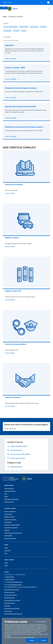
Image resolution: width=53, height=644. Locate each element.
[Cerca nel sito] (49, 9)
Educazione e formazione (11, 528)
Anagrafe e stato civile (10, 520)
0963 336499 (10, 579)
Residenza (43, 27)
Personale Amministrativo (11, 499)
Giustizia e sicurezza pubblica (12, 525)
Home (5, 16)
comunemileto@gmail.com (15, 582)
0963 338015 (10, 577)
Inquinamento (34, 27)
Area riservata (8, 611)
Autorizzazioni (8, 522)
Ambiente (7, 530)
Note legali (7, 606)
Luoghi (6, 563)
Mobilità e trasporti (9, 517)
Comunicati (7, 550)
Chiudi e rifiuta (41, 622)
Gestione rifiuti (24, 27)
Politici (6, 496)
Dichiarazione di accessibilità (12, 608)
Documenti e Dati (9, 502)
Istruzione (16, 31)
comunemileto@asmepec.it (14, 585)
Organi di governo (9, 488)
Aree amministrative (10, 491)
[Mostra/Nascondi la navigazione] (4, 8)
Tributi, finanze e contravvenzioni (13, 533)
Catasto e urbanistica (10, 511)
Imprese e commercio (10, 538)
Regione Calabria (7, 2)
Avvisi (6, 553)
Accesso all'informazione (10, 27)
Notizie (6, 548)
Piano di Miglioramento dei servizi (13, 614)
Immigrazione (7, 31)
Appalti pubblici (8, 536)
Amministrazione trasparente (12, 600)
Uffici (6, 494)
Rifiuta (32, 640)
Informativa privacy (10, 603)
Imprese (24, 31)
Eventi (6, 565)
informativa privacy (29, 637)
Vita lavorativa (8, 514)
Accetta (44, 640)
